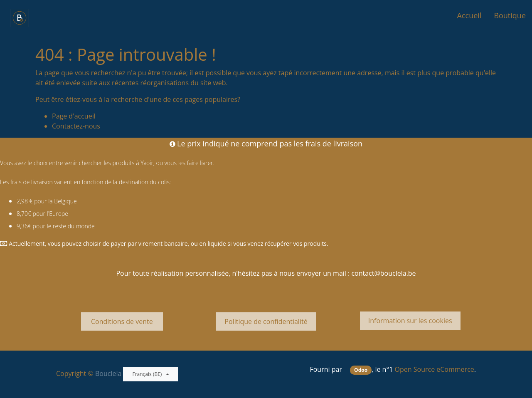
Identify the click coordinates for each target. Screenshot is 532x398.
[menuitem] (469, 16)
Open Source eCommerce (435, 369)
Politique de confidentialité (266, 321)
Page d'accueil (74, 116)
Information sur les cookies (410, 321)
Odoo (361, 370)
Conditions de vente (122, 321)
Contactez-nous (76, 126)
